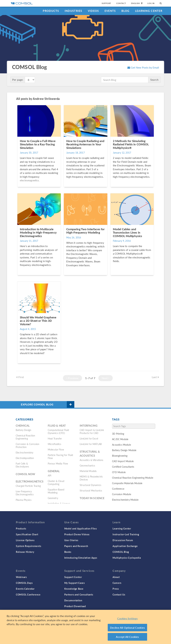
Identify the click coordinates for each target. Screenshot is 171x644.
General (54, 471)
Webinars (21, 577)
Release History (25, 552)
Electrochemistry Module (125, 500)
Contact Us (119, 594)
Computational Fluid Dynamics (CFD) (58, 431)
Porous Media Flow (58, 463)
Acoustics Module (121, 445)
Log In (151, 3)
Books (68, 552)
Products (51, 11)
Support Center (73, 577)
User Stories (71, 540)
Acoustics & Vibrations (91, 460)
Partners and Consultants (79, 594)
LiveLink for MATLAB (91, 444)
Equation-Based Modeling (56, 491)
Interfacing (89, 426)
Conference (118, 489)
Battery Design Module (124, 450)
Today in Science (92, 498)
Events (110, 11)
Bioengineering (120, 456)
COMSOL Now (25, 474)
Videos (93, 11)
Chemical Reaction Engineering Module (133, 478)
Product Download (75, 606)
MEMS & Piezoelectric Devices (91, 478)
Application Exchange (125, 546)
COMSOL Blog (121, 552)
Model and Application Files (81, 528)
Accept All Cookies (127, 637)
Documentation (73, 600)
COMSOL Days (24, 583)
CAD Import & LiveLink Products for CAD (92, 431)
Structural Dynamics (90, 485)
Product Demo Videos (77, 534)
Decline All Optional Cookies (127, 628)
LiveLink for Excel (89, 438)
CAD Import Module (123, 461)
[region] (85, 627)
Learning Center (149, 11)
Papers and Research (76, 546)
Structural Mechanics (91, 490)
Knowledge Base (74, 589)
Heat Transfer (55, 438)
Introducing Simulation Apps (81, 558)
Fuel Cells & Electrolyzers (22, 465)
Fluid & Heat (57, 426)
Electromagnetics (30, 481)
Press (116, 589)
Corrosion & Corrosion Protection (27, 445)
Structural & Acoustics (90, 454)
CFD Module (119, 472)
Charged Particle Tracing (28, 486)
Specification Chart (27, 534)
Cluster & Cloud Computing (56, 482)
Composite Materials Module (127, 483)
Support (106, 3)
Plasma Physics (24, 500)
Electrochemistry (24, 452)
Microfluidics (55, 444)
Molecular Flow (56, 449)
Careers (117, 583)
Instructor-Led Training (126, 534)
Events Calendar (25, 589)
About (116, 577)
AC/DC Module (120, 439)
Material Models (88, 471)
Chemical (23, 426)
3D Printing (118, 434)
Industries (73, 11)
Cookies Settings (127, 618)
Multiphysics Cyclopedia (127, 558)
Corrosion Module (121, 494)
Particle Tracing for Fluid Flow (60, 456)
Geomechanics (87, 465)
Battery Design (23, 430)
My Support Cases (75, 583)
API (50, 475)
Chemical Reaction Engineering (25, 437)
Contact (121, 3)
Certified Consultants (123, 467)
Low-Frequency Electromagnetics (25, 493)
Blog (125, 11)
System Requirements (28, 546)
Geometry (53, 498)
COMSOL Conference (28, 594)
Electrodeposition (25, 458)
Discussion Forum (123, 540)
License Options (25, 540)
